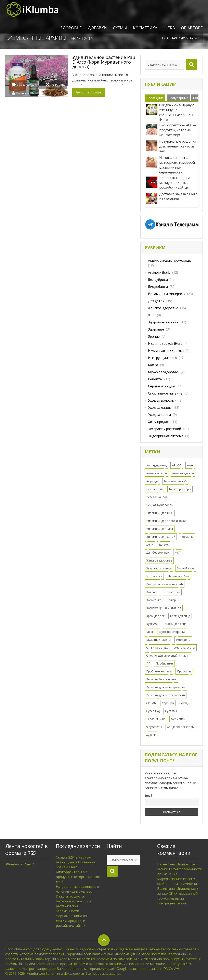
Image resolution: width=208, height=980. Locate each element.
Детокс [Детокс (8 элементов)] (164, 545)
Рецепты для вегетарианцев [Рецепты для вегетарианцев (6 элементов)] (166, 687)
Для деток (156, 301)
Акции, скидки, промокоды (170, 260)
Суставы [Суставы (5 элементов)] (171, 711)
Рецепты (155, 379)
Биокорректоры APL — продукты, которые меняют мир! (78, 877)
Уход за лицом (160, 408)
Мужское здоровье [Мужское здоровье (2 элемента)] (172, 632)
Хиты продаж (159, 422)
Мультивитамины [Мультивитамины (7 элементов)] (158, 640)
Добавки (97, 28)
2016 (184, 38)
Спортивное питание (165, 393)
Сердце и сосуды (161, 386)
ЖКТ (152, 315)
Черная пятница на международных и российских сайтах (71, 921)
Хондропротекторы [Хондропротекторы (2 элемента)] (181, 727)
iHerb (169, 28)
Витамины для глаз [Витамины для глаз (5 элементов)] (160, 529)
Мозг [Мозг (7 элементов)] (150, 632)
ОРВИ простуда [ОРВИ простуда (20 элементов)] (157, 648)
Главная (170, 38)
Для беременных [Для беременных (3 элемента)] (158, 552)
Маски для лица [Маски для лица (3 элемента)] (176, 624)
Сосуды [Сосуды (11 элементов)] (184, 703)
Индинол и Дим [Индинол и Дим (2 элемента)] (178, 576)
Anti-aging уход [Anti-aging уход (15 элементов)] (156, 465)
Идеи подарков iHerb (165, 344)
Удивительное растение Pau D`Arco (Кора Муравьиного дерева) (104, 62)
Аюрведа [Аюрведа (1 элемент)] (152, 481)
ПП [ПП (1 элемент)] (148, 663)
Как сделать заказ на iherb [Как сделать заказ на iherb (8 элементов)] (165, 584)
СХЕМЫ (120, 28)
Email (148, 795)
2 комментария (27, 85)
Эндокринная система (166, 436)
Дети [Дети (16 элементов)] (150, 545)
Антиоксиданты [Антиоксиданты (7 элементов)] (183, 473)
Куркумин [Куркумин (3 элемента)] (153, 624)
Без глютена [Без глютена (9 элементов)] (155, 489)
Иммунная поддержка (166, 351)
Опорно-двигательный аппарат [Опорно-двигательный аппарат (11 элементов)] (168, 655)
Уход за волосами (162, 400)
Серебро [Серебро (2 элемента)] (168, 703)
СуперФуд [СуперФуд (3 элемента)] (153, 711)
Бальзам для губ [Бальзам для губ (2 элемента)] (175, 481)
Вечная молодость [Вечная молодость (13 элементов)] (159, 505)
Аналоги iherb (159, 272)
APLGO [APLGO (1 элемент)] (177, 465)
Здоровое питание (163, 322)
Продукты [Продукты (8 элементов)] (184, 671)
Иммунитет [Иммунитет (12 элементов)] (154, 576)
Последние (155, 98)
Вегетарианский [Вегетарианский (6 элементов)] (157, 497)
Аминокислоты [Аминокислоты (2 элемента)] (157, 473)
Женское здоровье (163, 308)
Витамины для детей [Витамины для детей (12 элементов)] (161, 537)
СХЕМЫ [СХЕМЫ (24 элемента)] (151, 703)
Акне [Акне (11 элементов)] (190, 465)
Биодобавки (158, 287)
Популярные (178, 98)
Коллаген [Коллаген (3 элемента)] (153, 592)
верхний (104, 940)
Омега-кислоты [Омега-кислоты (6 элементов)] (184, 648)
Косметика (145, 28)
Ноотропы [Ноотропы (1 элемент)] (183, 640)
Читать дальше (89, 92)
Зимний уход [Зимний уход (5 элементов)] (186, 568)
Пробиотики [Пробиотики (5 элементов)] (164, 663)
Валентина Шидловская (26, 93)
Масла (153, 365)
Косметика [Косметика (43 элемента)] (154, 600)
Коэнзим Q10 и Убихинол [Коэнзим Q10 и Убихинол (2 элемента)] (164, 608)
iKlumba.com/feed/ (19, 864)
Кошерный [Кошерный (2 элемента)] (174, 600)
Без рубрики (158, 280)
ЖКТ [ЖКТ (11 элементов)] (178, 552)
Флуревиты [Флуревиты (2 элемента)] (154, 727)
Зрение (154, 336)
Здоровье (71, 28)
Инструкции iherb (162, 358)
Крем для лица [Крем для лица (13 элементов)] (180, 616)
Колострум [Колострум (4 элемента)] (172, 592)
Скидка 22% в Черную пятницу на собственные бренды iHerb (76, 862)
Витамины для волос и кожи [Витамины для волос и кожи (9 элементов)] (166, 521)
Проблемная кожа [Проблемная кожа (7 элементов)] (159, 671)
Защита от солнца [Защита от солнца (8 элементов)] (159, 568)
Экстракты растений (165, 429)
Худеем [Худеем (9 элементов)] (151, 735)
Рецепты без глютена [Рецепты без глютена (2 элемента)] (161, 679)
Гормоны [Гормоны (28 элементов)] (187, 537)
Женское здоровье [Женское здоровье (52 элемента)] (159, 560)
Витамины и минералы (167, 294)
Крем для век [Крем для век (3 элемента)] (155, 616)
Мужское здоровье (163, 372)
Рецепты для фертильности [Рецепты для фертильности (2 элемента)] (166, 695)
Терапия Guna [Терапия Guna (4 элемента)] (156, 719)
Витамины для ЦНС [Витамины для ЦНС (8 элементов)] (160, 513)
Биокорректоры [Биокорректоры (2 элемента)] (180, 489)
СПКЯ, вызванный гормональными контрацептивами (177, 898)
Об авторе (192, 28)
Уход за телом (159, 415)
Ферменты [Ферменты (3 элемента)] (178, 719)
